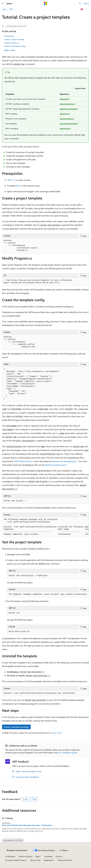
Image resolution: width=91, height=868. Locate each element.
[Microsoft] (46, 3)
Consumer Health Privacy (15, 860)
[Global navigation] (3, 3)
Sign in (86, 3)
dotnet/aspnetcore (67, 104)
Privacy (58, 856)
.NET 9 (10, 180)
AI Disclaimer (10, 856)
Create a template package (16, 727)
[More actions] (87, 9)
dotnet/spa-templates (68, 109)
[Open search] (80, 3)
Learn (4, 9)
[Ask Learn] (82, 9)
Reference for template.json (64, 461)
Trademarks (48, 860)
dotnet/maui (65, 128)
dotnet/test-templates (69, 124)
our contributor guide (67, 752)
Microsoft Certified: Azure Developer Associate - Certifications (27, 825)
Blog (37, 856)
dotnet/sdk (64, 99)
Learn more (57, 733)
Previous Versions (25, 856)
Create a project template (14, 39)
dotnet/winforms (67, 119)
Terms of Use (35, 860)
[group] (45, 527)
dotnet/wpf (64, 114)
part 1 (19, 186)
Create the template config (15, 46)
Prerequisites (9, 36)
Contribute (48, 856)
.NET (11, 9)
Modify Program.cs (12, 43)
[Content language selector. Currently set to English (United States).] (17, 850)
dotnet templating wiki (55, 465)
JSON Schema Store (22, 461)
